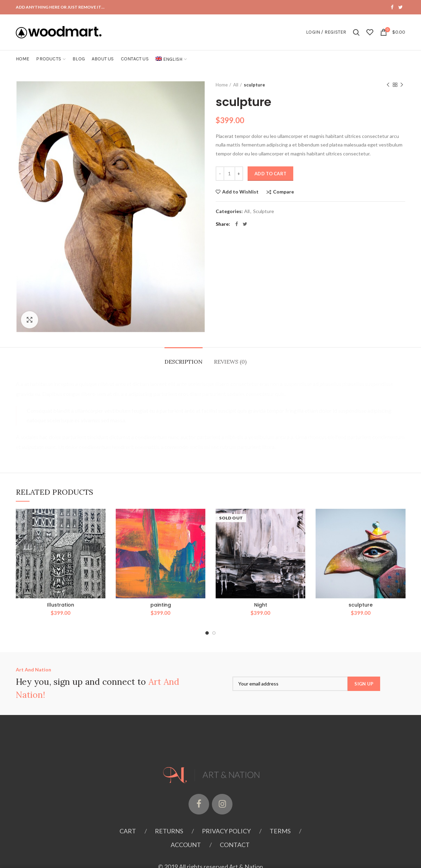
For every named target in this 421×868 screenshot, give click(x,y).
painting (161, 605)
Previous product (388, 85)
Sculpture (264, 211)
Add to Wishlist (240, 192)
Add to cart (270, 174)
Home (222, 85)
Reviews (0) (230, 362)
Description (184, 362)
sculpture (361, 605)
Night (261, 605)
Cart (128, 831)
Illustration (61, 605)
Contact (235, 845)
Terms (280, 831)
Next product (402, 85)
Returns (169, 831)
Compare (283, 192)
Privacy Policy (226, 831)
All (236, 85)
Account (186, 845)
